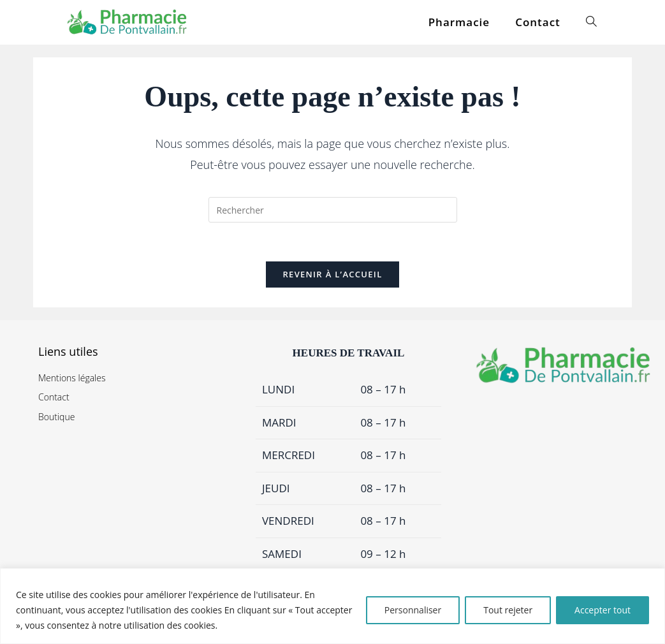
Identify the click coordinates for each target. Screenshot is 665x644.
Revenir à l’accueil (332, 274)
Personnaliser (413, 610)
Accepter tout (603, 610)
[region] (332, 606)
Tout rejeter (508, 610)
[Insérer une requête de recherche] (333, 210)
